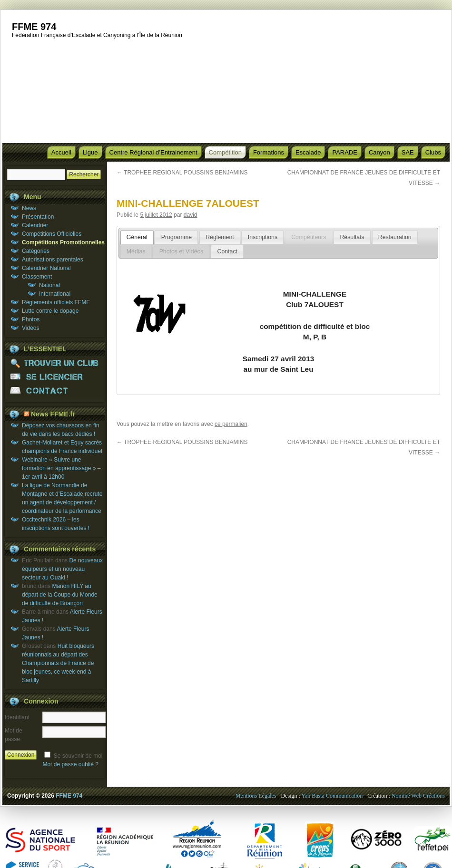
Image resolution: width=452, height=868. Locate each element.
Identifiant (17, 717)
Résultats (352, 237)
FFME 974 (34, 27)
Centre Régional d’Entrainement (153, 152)
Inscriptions (263, 237)
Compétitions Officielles (52, 234)
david (191, 215)
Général (137, 237)
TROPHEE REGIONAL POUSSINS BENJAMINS (182, 173)
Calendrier (35, 225)
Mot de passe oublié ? (70, 764)
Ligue (90, 152)
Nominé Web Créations (418, 796)
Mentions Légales (256, 796)
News (29, 208)
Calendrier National (46, 268)
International (55, 294)
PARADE (345, 152)
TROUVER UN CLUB (55, 363)
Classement (37, 277)
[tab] (137, 237)
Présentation (38, 217)
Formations (269, 152)
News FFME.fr (53, 414)
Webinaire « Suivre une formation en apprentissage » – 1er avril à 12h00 (61, 468)
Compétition (225, 152)
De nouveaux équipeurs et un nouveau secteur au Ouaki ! (62, 569)
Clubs (433, 152)
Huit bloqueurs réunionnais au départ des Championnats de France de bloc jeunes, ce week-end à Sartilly (58, 663)
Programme (177, 237)
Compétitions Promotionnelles (63, 242)
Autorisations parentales (53, 260)
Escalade (308, 152)
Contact (227, 251)
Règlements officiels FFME (56, 302)
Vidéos (30, 328)
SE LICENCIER (55, 377)
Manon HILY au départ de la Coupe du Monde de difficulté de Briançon (60, 595)
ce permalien (231, 424)
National (49, 285)
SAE (408, 152)
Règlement (220, 237)
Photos (31, 319)
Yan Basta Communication (332, 796)
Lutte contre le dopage (50, 311)
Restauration (395, 237)
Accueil (61, 152)
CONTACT (55, 391)
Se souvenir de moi (78, 756)
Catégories (36, 251)
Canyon (379, 152)
